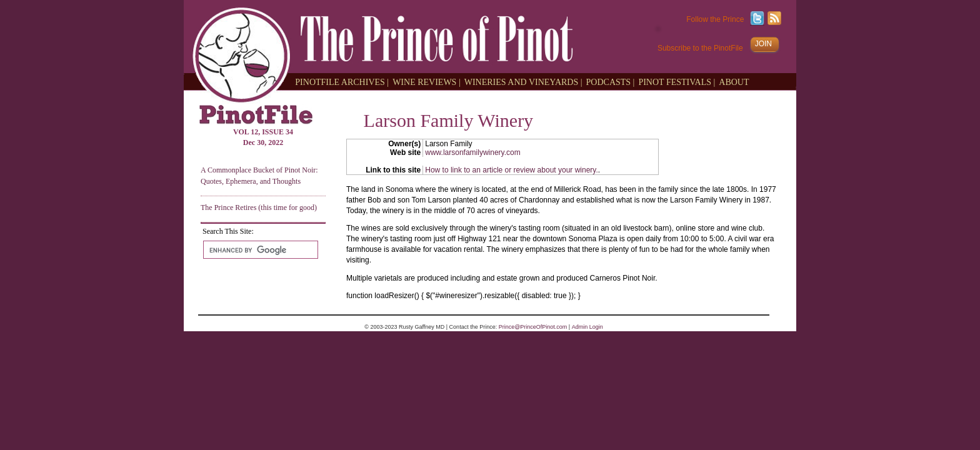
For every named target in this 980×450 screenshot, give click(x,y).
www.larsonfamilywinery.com (472, 152)
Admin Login (587, 327)
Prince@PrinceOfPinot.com (533, 327)
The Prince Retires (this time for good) (259, 207)
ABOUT (734, 82)
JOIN (763, 44)
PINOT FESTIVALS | (677, 82)
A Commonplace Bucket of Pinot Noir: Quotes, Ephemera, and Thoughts (259, 175)
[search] (259, 250)
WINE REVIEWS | (427, 82)
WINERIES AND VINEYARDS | (523, 82)
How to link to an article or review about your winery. (512, 170)
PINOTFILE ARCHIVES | (342, 82)
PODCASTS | (611, 82)
